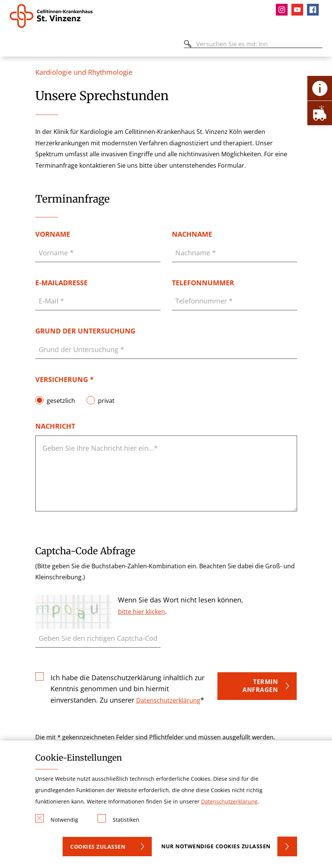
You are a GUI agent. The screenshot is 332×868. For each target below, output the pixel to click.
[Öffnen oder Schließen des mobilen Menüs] (14, 45)
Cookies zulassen (98, 847)
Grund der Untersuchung (85, 331)
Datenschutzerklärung (168, 700)
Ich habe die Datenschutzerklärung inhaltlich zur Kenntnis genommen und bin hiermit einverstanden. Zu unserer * (127, 688)
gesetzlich (61, 400)
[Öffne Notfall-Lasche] (320, 113)
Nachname (192, 234)
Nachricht (55, 426)
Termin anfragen (260, 686)
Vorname (53, 234)
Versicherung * (65, 379)
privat (106, 400)
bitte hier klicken (142, 612)
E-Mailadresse (61, 283)
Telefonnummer (203, 283)
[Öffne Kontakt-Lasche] (320, 88)
